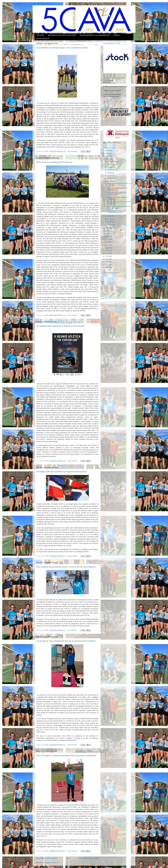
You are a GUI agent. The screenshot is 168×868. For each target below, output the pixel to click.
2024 (107, 153)
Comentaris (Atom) (52, 862)
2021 (107, 228)
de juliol (110, 175)
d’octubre (110, 167)
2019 (107, 234)
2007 (107, 267)
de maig (110, 181)
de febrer (110, 222)
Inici (68, 858)
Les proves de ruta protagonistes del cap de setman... (119, 207)
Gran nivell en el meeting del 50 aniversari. (55, 162)
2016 (107, 242)
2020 (107, 231)
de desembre (112, 161)
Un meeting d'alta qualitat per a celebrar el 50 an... (117, 193)
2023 (107, 156)
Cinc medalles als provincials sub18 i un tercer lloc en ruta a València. (66, 567)
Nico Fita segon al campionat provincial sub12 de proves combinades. (66, 756)
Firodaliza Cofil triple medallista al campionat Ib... (118, 198)
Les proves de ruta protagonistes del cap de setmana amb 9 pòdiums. (66, 641)
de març (110, 219)
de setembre (111, 170)
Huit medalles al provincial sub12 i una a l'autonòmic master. (62, 48)
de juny (110, 178)
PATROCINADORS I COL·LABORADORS (95, 35)
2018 (107, 236)
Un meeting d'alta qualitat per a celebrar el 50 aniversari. (61, 326)
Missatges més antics (89, 858)
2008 (107, 265)
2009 (107, 262)
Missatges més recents (47, 858)
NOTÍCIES (41, 35)
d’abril (109, 216)
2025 (107, 150)
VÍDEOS (116, 35)
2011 (107, 256)
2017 (107, 239)
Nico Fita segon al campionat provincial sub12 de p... (116, 212)
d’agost (110, 173)
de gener (110, 224)
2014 (107, 248)
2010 (107, 259)
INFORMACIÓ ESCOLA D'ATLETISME (62, 35)
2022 (107, 159)
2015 (107, 245)
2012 (107, 253)
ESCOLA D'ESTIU (43, 39)
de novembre (112, 164)
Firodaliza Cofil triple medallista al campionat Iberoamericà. (62, 472)
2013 (107, 251)
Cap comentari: (73, 151)
